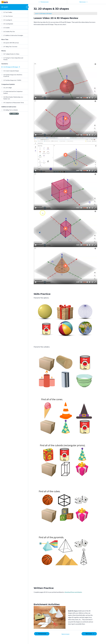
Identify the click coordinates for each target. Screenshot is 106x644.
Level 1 (6, 7)
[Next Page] (18, 114)
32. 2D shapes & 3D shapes (47, 14)
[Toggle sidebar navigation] (27, 7)
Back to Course (67, 634)
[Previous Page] (10, 114)
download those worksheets (75, 592)
